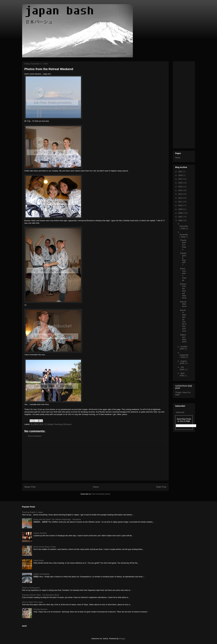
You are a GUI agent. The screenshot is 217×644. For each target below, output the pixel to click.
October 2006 (184, 348)
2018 (181, 175)
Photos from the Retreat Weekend (183, 291)
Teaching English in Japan (32, 512)
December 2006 (184, 227)
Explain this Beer (40, 533)
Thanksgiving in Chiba (183, 245)
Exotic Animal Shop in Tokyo (45, 547)
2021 (181, 172)
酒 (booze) (67, 424)
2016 (181, 183)
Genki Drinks (38, 560)
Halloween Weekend (183, 338)
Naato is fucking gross (31, 588)
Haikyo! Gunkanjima (41, 574)
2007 (181, 217)
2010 (181, 205)
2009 (181, 209)
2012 (181, 198)
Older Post (161, 487)
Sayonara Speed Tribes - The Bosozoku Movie (41, 595)
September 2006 (184, 356)
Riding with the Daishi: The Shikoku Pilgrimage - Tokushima (57, 519)
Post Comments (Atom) (101, 494)
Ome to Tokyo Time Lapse (32, 602)
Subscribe (180, 412)
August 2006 (183, 362)
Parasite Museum (40, 609)
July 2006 (182, 368)
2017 (181, 179)
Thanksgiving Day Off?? (183, 259)
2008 (181, 213)
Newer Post (30, 487)
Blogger (122, 639)
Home (96, 487)
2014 (181, 190)
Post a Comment (35, 436)
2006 (181, 220)
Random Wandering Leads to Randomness (183, 321)
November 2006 (184, 236)
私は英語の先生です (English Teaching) (46, 424)
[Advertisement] (95, 461)
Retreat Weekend (183, 304)
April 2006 (182, 374)
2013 (181, 194)
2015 (181, 187)
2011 (181, 202)
